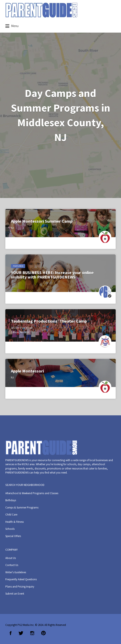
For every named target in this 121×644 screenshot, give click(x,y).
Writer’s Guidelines (16, 572)
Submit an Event (15, 594)
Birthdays (11, 500)
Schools (10, 529)
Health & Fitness (15, 522)
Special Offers (13, 536)
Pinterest (43, 633)
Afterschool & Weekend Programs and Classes (32, 493)
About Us (11, 558)
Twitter (21, 633)
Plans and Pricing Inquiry (20, 587)
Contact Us (12, 565)
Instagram (32, 633)
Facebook (11, 633)
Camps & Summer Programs (22, 508)
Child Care (11, 515)
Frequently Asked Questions (21, 579)
